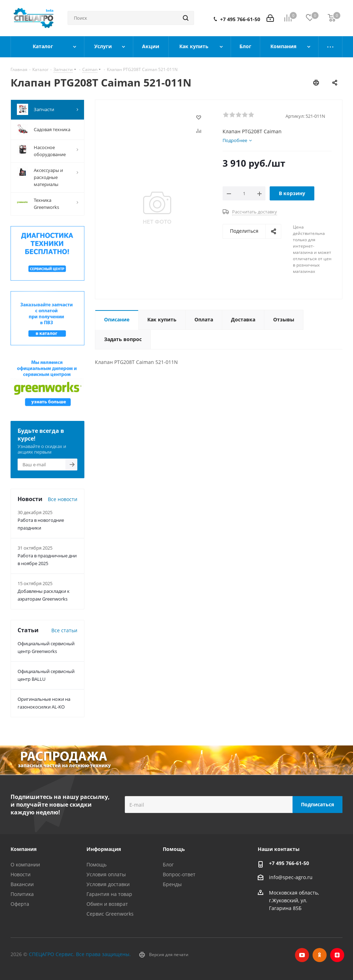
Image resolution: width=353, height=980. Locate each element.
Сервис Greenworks (110, 914)
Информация (104, 849)
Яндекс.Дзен (337, 955)
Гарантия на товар (109, 894)
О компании (25, 864)
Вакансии (22, 884)
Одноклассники (320, 955)
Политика (22, 894)
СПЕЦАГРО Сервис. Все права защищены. (80, 954)
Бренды (172, 884)
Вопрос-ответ (179, 874)
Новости (21, 874)
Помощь (97, 864)
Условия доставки (108, 884)
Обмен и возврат (107, 904)
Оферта (20, 904)
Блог (168, 864)
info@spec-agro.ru (291, 877)
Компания (24, 849)
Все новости (63, 499)
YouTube (302, 955)
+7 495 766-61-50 (240, 19)
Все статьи (64, 630)
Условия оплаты (106, 874)
